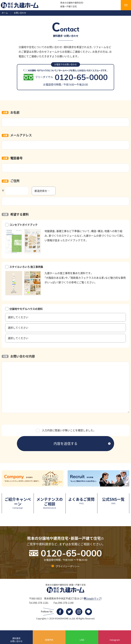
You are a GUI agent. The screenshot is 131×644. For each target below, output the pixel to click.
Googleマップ (93, 598)
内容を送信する (65, 443)
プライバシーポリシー (68, 566)
